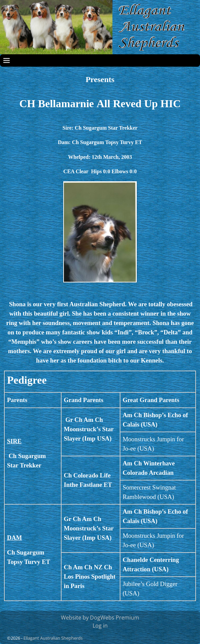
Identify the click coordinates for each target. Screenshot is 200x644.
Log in (100, 626)
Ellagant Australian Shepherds (53, 638)
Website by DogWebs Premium (100, 618)
